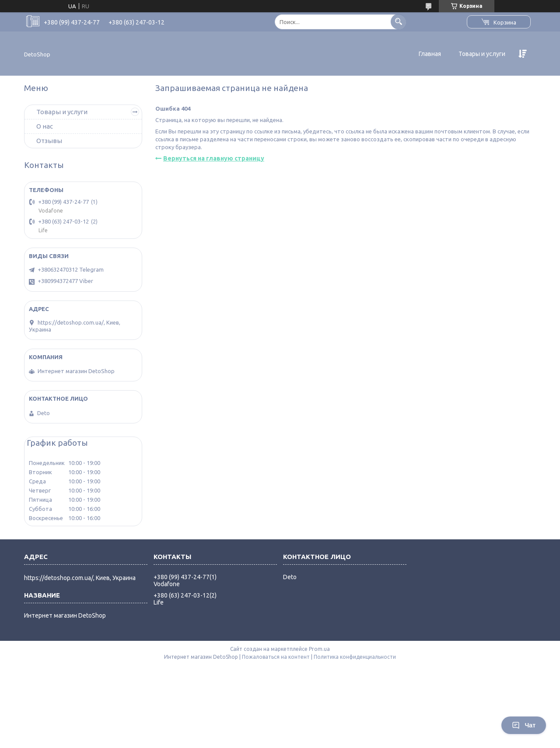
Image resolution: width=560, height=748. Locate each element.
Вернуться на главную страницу (214, 158)
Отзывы (49, 141)
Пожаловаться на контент (276, 657)
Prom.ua (319, 649)
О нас (45, 126)
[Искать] (398, 22)
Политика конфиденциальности (355, 657)
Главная (430, 54)
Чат (524, 725)
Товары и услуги (482, 54)
